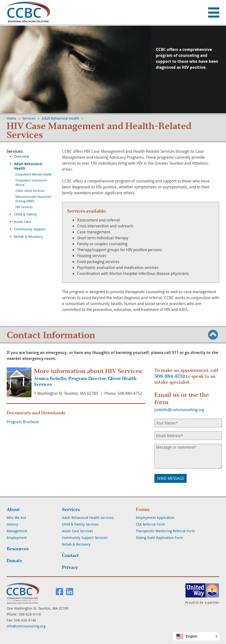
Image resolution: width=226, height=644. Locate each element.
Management (17, 531)
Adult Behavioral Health (60, 118)
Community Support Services (85, 538)
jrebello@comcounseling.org (179, 410)
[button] (196, 636)
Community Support (30, 229)
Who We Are (16, 518)
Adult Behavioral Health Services (88, 518)
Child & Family (26, 214)
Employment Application (155, 518)
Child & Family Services (80, 524)
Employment (17, 538)
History (12, 524)
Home (12, 118)
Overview (22, 156)
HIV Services (24, 207)
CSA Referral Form (150, 524)
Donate (14, 561)
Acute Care (23, 222)
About (13, 510)
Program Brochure (23, 422)
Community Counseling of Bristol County (30, 12)
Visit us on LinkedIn (70, 592)
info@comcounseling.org (26, 626)
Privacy (70, 567)
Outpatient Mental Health (34, 174)
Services (29, 118)
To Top (213, 334)
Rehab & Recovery (28, 236)
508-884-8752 (170, 376)
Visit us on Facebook (59, 592)
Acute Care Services (77, 531)
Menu (214, 12)
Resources (18, 549)
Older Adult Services (30, 191)
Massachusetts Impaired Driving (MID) (33, 199)
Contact (70, 555)
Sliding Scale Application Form (159, 538)
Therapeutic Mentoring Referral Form (165, 531)
